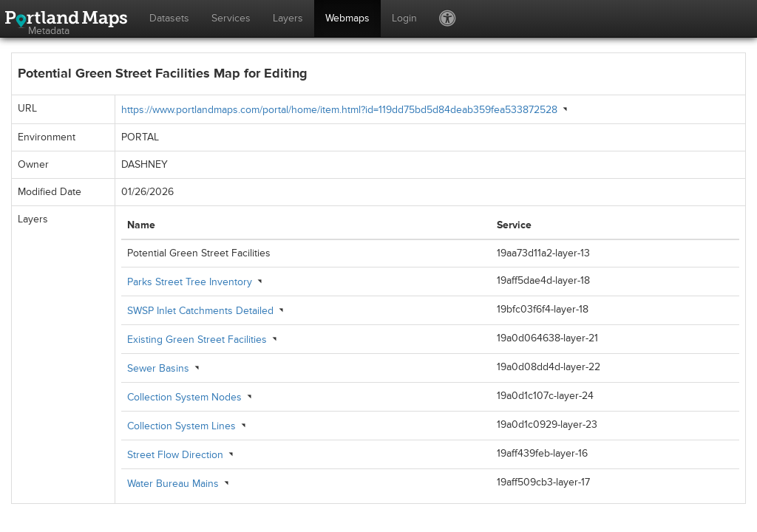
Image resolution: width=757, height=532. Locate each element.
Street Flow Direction (175, 455)
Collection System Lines (181, 426)
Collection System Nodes (184, 397)
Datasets (169, 18)
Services (231, 18)
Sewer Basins (158, 368)
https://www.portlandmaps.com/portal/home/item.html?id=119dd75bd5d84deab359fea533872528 (339, 110)
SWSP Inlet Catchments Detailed (200, 311)
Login (404, 18)
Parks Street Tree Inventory (190, 282)
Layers (288, 18)
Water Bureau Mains (173, 484)
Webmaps (347, 18)
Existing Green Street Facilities (197, 340)
